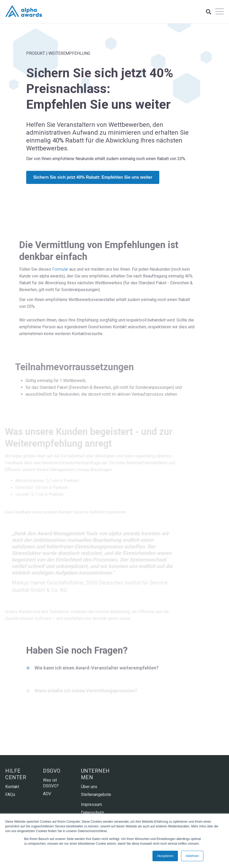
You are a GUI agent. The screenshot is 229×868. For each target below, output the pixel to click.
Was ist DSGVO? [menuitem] (51, 783)
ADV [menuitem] (47, 794)
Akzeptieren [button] (165, 856)
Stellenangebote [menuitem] (96, 795)
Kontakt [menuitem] (12, 787)
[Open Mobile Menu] (220, 12)
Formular (47, 269)
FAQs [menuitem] (10, 795)
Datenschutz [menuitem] (92, 813)
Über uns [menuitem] (89, 787)
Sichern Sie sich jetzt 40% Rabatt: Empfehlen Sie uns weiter (93, 177)
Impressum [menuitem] (91, 804)
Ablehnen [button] (192, 856)
